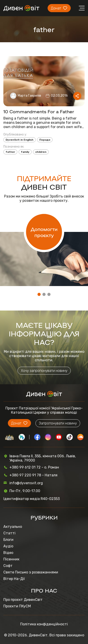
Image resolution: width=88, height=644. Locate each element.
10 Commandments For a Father (39, 111)
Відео (8, 553)
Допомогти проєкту (44, 232)
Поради (45, 140)
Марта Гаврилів (29, 96)
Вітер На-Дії (14, 579)
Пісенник (11, 559)
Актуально (13, 527)
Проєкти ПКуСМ (17, 606)
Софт (8, 566)
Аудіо (8, 546)
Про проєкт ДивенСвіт (23, 600)
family (25, 152)
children (41, 152)
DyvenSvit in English (20, 140)
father (10, 152)
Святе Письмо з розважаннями (31, 572)
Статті (9, 533)
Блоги (8, 540)
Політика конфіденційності (44, 624)
